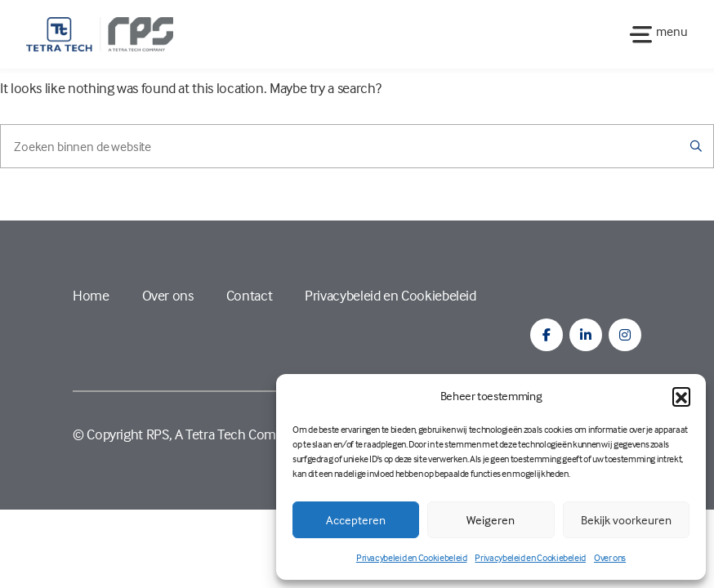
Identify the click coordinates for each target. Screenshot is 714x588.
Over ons (610, 557)
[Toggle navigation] (654, 34)
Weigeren (491, 520)
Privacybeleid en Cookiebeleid (412, 557)
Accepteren (356, 520)
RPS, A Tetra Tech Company (225, 434)
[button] (681, 396)
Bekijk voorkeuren (626, 520)
